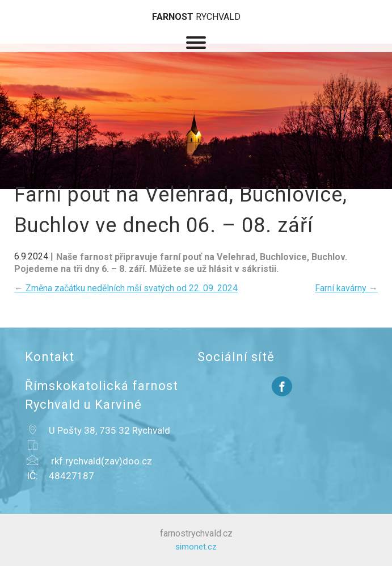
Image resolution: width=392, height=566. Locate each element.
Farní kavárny (346, 288)
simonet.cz (196, 547)
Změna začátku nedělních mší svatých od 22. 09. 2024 (126, 288)
